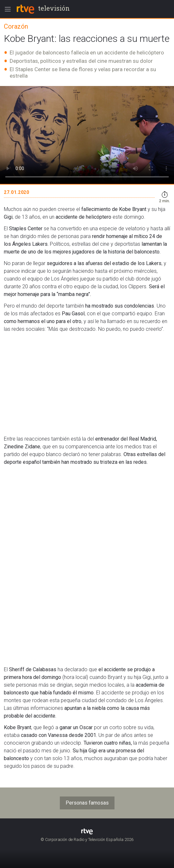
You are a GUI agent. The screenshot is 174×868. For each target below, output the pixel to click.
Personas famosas (87, 803)
